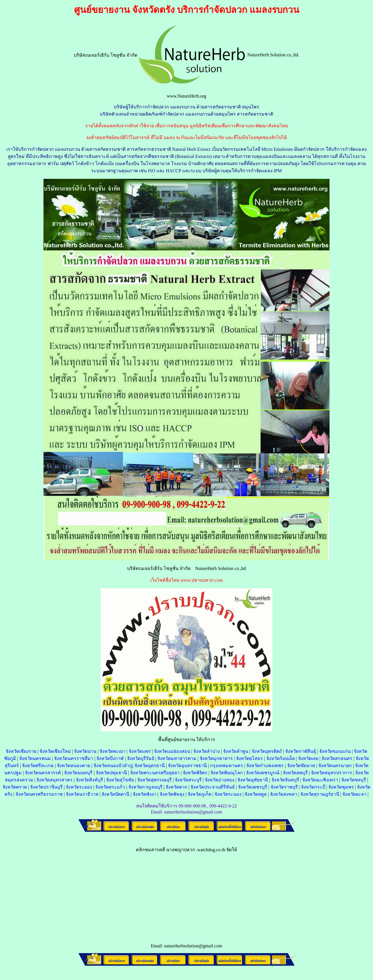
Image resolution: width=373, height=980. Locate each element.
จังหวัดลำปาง (207, 751)
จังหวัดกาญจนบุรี (145, 787)
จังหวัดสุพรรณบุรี (154, 780)
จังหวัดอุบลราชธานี (187, 766)
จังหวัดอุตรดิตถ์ (267, 751)
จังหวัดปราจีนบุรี (46, 787)
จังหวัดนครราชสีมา (74, 758)
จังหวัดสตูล (256, 794)
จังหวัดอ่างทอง (220, 780)
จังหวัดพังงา (145, 794)
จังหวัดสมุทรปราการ (332, 773)
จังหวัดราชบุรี (284, 787)
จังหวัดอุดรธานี (150, 766)
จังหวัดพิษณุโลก (227, 773)
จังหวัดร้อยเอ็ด (281, 758)
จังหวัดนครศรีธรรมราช (39, 794)
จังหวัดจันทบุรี (285, 780)
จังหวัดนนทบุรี (78, 773)
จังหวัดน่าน (85, 751)
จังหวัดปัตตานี (115, 794)
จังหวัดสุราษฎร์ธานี (320, 794)
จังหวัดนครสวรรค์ (43, 773)
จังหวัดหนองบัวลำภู (113, 766)
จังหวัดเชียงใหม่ (55, 751)
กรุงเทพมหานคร (227, 766)
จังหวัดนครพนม (35, 758)
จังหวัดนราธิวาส (82, 794)
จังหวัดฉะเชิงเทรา (320, 780)
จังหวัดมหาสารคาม (177, 758)
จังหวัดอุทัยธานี (253, 780)
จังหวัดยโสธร (249, 758)
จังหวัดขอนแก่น (335, 751)
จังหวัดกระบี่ (313, 787)
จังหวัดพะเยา (112, 751)
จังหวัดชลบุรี (354, 780)
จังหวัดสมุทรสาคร (54, 780)
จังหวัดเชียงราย (21, 751)
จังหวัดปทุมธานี (111, 773)
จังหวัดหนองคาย (74, 766)
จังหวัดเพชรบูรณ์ (263, 773)
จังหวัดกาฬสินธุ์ (301, 751)
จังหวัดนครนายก (335, 766)
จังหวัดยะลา (354, 794)
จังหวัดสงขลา (284, 794)
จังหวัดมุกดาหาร (216, 758)
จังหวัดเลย (308, 758)
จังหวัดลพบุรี (295, 773)
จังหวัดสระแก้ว (110, 787)
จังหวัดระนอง (228, 794)
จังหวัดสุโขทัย (120, 780)
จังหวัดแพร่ (140, 751)
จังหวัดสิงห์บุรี (89, 780)
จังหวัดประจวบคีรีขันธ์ (213, 787)
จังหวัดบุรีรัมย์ (141, 758)
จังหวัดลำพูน (236, 751)
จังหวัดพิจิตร (195, 773)
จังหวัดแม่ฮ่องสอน (172, 751)
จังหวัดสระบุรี (188, 780)
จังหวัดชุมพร (341, 787)
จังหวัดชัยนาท (301, 766)
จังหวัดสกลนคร (337, 758)
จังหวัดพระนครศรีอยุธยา (155, 773)
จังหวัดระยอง (79, 787)
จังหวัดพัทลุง (172, 794)
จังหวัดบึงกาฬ (110, 758)
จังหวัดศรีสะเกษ (38, 766)
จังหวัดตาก (176, 787)
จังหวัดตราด (15, 787)
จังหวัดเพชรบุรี (253, 787)
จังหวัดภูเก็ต (200, 794)
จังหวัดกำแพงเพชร (265, 766)
